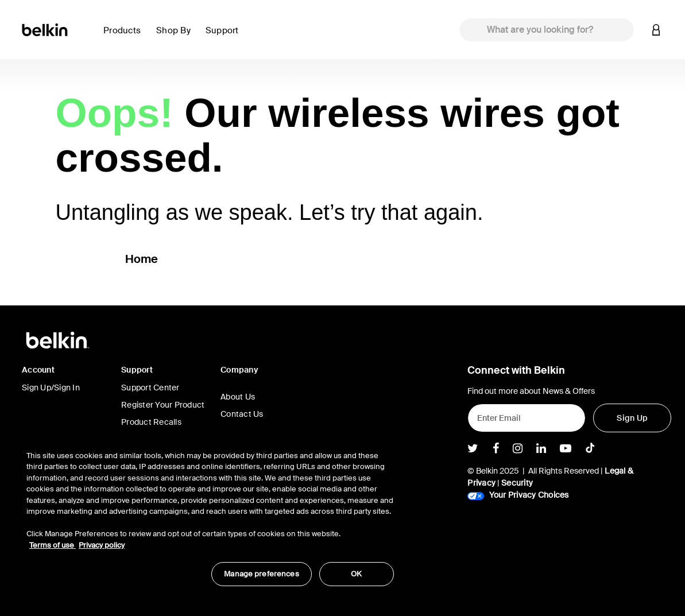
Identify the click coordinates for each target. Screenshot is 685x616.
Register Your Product (163, 405)
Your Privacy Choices (518, 495)
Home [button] (142, 259)
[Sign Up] (632, 418)
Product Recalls (151, 422)
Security (517, 483)
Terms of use (53, 545)
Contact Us (242, 414)
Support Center (150, 388)
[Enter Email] (527, 418)
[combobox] (547, 30)
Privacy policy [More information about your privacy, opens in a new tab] (102, 545)
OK (356, 574)
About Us (238, 397)
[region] (210, 512)
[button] (125, 37)
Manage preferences (261, 574)
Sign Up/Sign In (51, 388)
